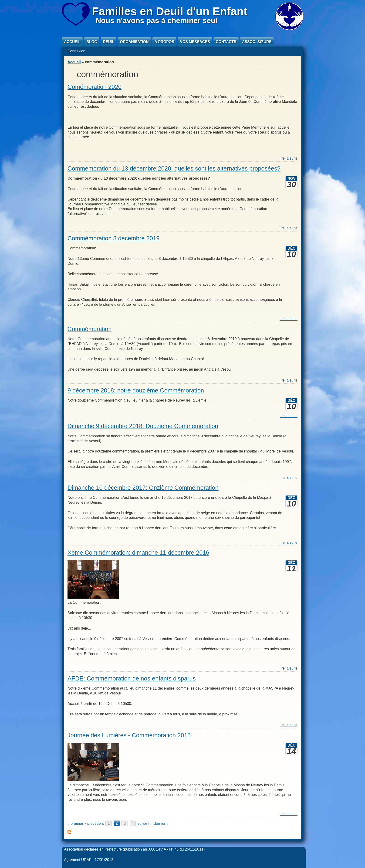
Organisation (134, 42)
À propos (164, 42)
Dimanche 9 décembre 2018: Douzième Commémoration (143, 426)
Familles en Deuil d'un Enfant (170, 11)
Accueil (72, 42)
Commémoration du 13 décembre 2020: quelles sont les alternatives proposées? (174, 168)
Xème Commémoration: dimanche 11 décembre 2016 (138, 553)
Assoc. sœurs (257, 42)
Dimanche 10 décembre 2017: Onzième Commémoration (143, 488)
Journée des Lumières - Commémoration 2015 (129, 735)
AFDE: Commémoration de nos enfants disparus (132, 678)
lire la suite (289, 158)
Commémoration (90, 329)
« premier (75, 823)
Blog (92, 42)
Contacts (226, 42)
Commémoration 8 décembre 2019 (113, 238)
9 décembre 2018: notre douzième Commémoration (136, 390)
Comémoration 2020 (95, 87)
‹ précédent (94, 823)
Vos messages (195, 42)
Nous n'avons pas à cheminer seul (157, 20)
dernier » (161, 823)
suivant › (145, 823)
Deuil (108, 42)
